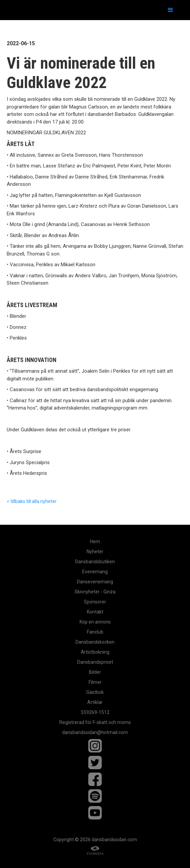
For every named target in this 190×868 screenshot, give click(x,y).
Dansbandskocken (95, 642)
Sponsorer (95, 602)
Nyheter (95, 552)
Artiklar (95, 702)
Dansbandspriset (95, 662)
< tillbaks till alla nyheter (32, 501)
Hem (95, 541)
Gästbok (95, 692)
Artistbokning (95, 652)
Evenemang (95, 572)
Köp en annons (95, 622)
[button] (171, 10)
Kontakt (95, 612)
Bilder (95, 672)
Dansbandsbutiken (95, 562)
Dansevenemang (95, 582)
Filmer (95, 682)
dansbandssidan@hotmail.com (95, 732)
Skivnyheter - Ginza (95, 592)
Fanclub (95, 632)
